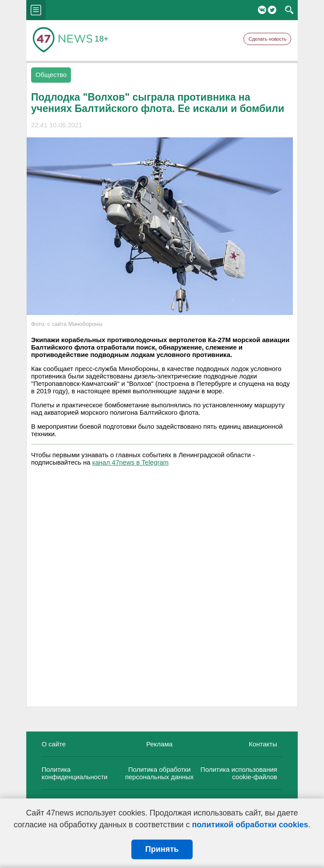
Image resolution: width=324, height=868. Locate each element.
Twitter (272, 10)
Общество (51, 75)
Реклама (159, 744)
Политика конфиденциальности (75, 773)
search (289, 10)
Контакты (263, 744)
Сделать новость (267, 39)
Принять (162, 849)
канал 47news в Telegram (130, 462)
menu (36, 10)
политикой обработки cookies (250, 825)
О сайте (54, 744)
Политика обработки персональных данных (160, 773)
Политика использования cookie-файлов (239, 773)
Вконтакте (262, 10)
